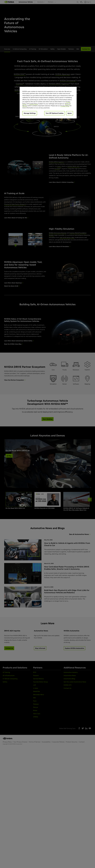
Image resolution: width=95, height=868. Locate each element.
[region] (48, 103)
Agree (70, 113)
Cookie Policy (34, 104)
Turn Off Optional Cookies (55, 113)
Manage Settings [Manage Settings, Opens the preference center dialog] (30, 113)
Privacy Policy (65, 106)
